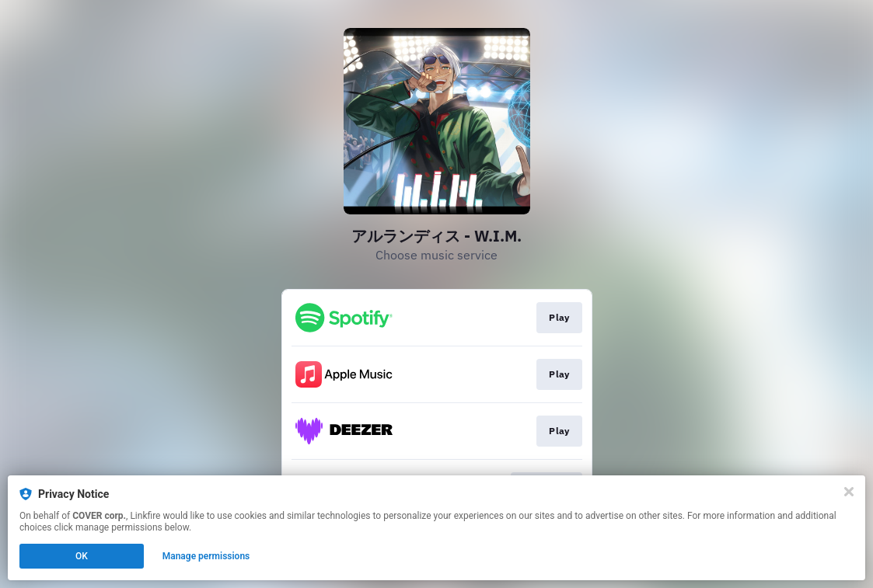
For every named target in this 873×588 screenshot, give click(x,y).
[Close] (849, 492)
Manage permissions (206, 556)
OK (82, 556)
